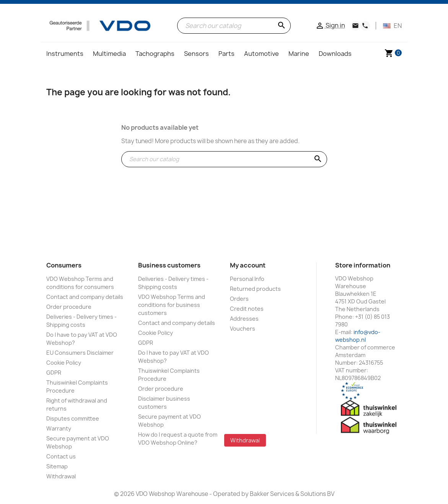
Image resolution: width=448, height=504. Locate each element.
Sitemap (57, 466)
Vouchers (243, 329)
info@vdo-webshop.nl (358, 336)
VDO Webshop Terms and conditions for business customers (172, 305)
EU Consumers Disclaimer (80, 353)
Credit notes (247, 309)
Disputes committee (73, 418)
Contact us (61, 456)
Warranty (59, 428)
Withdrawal (61, 476)
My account (248, 265)
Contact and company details (85, 297)
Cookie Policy (64, 363)
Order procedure (69, 307)
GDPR (54, 373)
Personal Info (247, 279)
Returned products (255, 289)
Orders (239, 299)
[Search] (234, 26)
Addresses (244, 319)
